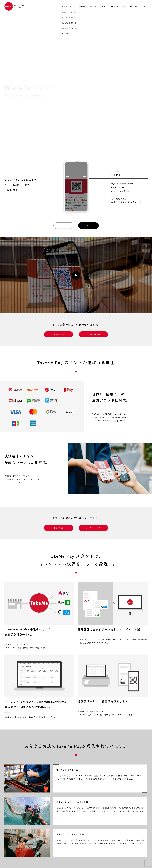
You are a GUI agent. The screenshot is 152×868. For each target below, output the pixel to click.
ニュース (103, 6)
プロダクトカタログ (68, 6)
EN (144, 6)
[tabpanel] (39, 466)
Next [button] (88, 75)
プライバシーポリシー (45, 863)
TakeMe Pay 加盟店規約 (10, 863)
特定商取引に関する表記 (68, 863)
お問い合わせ (59, 184)
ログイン (136, 6)
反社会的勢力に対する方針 (104, 863)
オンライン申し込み (93, 184)
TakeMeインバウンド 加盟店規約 (27, 863)
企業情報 (82, 6)
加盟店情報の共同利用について (86, 863)
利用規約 (56, 863)
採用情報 (93, 6)
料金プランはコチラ (92, 773)
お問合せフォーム (120, 6)
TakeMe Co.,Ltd (134, 863)
